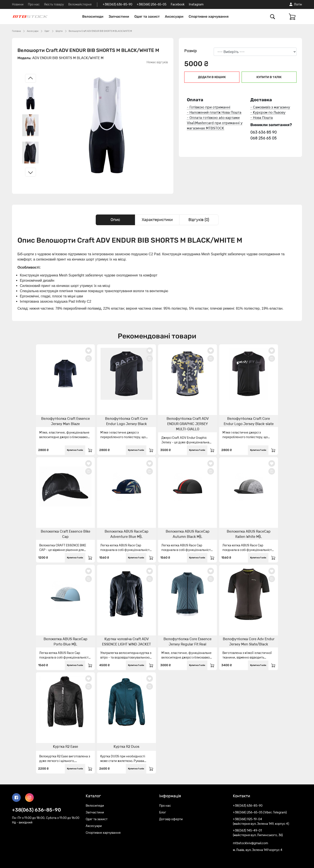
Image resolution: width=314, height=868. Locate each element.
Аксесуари (174, 16)
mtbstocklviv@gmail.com (250, 843)
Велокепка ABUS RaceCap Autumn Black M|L (188, 534)
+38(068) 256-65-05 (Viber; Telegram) (260, 812)
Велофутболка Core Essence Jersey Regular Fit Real (188, 642)
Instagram (196, 4)
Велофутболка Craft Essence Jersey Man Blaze (66, 421)
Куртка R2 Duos (126, 747)
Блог (163, 812)
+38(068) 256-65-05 (152, 4)
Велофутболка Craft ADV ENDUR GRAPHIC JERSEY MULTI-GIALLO (188, 424)
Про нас (34, 4)
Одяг (47, 31)
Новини (18, 4)
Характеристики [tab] (157, 220)
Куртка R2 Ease (66, 747)
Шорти (59, 31)
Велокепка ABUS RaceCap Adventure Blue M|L (127, 534)
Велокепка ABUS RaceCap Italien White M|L (249, 534)
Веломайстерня (80, 4)
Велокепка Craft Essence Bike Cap (66, 534)
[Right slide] (31, 172)
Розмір (191, 51)
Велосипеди (93, 16)
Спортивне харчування (209, 16)
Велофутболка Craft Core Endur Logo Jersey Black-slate (249, 421)
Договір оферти (171, 819)
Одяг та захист (147, 16)
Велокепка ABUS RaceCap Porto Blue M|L (66, 642)
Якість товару (54, 4)
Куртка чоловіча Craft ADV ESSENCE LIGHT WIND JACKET (126, 642)
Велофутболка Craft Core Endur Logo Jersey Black (126, 421)
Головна (16, 31)
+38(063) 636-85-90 (118, 4)
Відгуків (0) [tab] (199, 220)
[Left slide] (31, 78)
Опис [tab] (115, 220)
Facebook (178, 4)
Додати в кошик (212, 77)
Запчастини (119, 16)
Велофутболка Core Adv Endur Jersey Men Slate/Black (249, 642)
